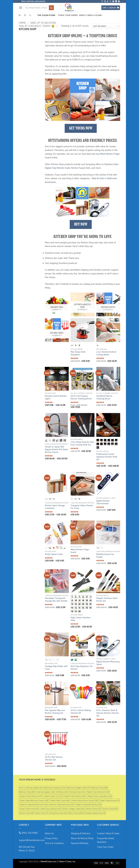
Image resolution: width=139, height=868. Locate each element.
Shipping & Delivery (81, 833)
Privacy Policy (51, 838)
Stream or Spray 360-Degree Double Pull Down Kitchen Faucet (56, 449)
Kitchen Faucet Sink (81, 168)
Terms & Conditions (54, 843)
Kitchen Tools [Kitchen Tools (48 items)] (26, 813)
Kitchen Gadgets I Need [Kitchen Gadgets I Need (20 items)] (73, 809)
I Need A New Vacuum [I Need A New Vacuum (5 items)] (109, 800)
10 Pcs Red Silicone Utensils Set (54, 758)
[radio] (72, 345)
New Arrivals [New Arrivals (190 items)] (76, 813)
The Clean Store (47, 15)
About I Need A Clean (91, 15)
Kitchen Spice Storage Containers (55, 507)
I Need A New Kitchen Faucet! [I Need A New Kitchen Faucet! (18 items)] (85, 800)
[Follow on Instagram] (105, 1)
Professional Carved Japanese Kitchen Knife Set (107, 457)
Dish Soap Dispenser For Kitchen (82, 668)
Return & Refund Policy (82, 838)
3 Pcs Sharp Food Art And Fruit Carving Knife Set (82, 443)
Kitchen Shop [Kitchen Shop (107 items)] (110, 809)
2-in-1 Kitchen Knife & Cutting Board (106, 353)
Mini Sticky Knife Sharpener (78, 353)
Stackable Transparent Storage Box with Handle (56, 600)
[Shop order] (106, 26)
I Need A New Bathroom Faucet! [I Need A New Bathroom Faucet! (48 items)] (34, 800)
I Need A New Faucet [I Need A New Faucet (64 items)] (60, 800)
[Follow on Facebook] (102, 1)
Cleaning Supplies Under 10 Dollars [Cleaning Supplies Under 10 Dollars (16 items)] (52, 792)
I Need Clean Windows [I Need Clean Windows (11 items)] (50, 809)
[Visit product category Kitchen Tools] (57, 330)
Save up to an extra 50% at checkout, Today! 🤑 (37, 24)
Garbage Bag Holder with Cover (56, 668)
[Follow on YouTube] (119, 1)
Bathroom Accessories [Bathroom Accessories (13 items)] (55, 788)
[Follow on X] (110, 1)
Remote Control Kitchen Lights (56, 397)
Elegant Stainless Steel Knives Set (107, 600)
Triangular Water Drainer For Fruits (82, 507)
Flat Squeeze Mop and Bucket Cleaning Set (55, 712)
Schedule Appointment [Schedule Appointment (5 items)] (95, 813)
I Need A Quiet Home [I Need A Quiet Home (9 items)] (29, 809)
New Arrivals (98, 178)
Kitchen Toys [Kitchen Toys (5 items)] (41, 813)
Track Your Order (68, 15)
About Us (49, 833)
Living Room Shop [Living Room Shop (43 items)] (58, 813)
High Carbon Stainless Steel (81, 619)
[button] (21, 8)
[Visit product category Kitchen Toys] (57, 304)
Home (22, 23)
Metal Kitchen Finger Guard (80, 551)
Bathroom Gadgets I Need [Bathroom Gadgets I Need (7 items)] (78, 788)
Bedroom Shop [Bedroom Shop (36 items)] (27, 792)
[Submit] (51, 8)
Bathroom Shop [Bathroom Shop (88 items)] (99, 788)
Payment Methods (80, 843)
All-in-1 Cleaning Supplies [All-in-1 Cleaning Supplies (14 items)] (31, 788)
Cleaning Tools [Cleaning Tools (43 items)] (77, 792)
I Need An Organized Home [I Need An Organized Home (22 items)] (61, 804)
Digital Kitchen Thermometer (103, 502)
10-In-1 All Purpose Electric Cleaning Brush (81, 397)
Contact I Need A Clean (108, 833)
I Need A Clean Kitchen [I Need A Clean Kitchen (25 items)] (74, 796)
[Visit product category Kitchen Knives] (108, 304)
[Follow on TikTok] (108, 1)
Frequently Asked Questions (106, 840)
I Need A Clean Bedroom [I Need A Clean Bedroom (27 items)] (31, 796)
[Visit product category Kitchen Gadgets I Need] (82, 304)
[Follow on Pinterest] (113, 1)
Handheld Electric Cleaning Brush (104, 397)
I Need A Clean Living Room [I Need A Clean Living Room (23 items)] (99, 796)
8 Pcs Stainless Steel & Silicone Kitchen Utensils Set (108, 713)
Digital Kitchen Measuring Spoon (108, 663)
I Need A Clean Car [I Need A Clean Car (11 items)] (53, 796)
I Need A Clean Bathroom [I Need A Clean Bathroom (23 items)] (98, 792)
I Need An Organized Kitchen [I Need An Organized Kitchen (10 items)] (88, 804)
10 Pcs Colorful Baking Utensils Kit (81, 712)
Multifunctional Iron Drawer (105, 556)
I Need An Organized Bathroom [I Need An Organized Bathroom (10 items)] (33, 804)
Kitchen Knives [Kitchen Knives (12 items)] (94, 809)
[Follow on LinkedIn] (116, 1)
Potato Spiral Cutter (54, 554)
